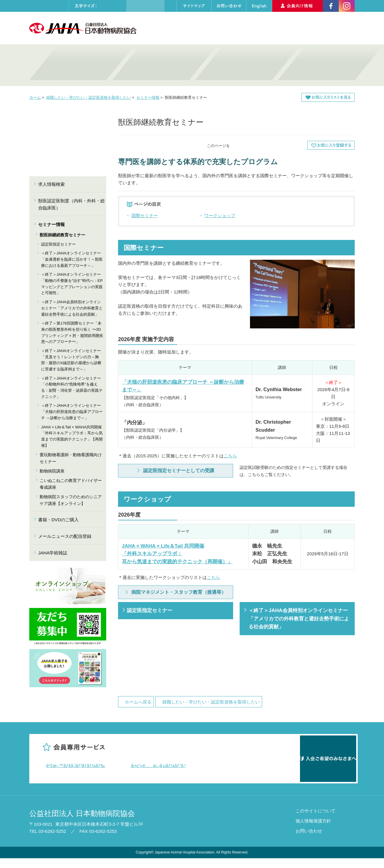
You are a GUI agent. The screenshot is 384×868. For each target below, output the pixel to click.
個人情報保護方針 (313, 831)
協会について (169, 28)
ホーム (35, 97)
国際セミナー (145, 216)
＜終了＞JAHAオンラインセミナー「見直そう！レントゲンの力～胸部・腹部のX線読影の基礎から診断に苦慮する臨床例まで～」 (71, 360)
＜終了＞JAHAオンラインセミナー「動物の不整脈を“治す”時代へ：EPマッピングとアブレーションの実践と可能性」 (72, 284)
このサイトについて (316, 821)
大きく (118, 6)
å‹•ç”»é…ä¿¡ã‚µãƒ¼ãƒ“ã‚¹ (159, 765)
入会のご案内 (336, 28)
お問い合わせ (309, 841)
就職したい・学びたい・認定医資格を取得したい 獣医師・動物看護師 (151, 65)
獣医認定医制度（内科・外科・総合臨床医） (71, 204)
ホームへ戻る (138, 702)
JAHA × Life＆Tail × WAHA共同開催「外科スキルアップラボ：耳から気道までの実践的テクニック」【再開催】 (72, 436)
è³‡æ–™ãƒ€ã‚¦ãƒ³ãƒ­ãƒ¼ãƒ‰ (76, 765)
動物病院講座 (52, 471)
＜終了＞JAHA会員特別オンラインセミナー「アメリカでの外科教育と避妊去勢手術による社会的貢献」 (299, 618)
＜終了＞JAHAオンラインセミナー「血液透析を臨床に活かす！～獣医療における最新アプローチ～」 (72, 259)
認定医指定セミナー (150, 610)
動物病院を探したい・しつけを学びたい (233, 65)
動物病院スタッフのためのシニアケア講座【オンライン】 (71, 500)
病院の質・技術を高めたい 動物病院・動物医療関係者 (68, 65)
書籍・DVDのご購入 (58, 520)
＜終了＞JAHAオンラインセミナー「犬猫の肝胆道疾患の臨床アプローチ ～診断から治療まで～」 (72, 412)
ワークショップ (220, 216)
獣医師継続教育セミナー (62, 235)
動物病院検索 (256, 28)
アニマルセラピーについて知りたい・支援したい (316, 65)
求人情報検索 (296, 28)
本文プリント (288, 145)
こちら (230, 456)
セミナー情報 (148, 97)
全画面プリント (250, 145)
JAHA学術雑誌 (53, 553)
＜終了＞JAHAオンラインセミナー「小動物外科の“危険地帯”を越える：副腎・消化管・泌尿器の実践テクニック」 (72, 387)
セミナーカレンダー (212, 28)
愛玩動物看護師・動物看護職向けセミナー (71, 458)
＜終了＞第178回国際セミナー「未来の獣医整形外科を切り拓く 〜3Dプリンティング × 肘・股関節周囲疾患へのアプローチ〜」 (72, 332)
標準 (106, 6)
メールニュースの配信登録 (65, 536)
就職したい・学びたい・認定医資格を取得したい (88, 97)
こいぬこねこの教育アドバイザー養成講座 (71, 484)
